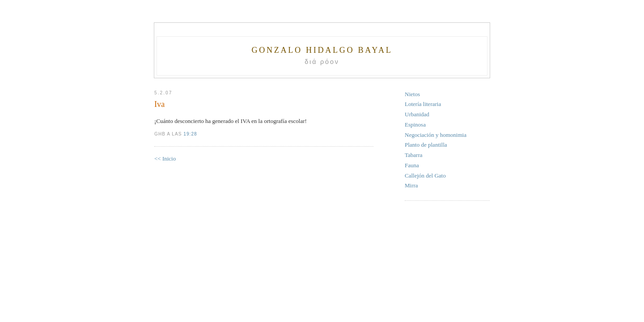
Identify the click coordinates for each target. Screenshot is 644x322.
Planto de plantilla (426, 145)
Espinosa (415, 125)
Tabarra (414, 155)
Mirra (411, 185)
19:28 (190, 134)
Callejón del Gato (425, 176)
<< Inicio (165, 159)
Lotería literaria (423, 104)
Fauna (412, 165)
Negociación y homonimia (436, 135)
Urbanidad (417, 114)
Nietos (412, 94)
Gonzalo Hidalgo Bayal (322, 50)
